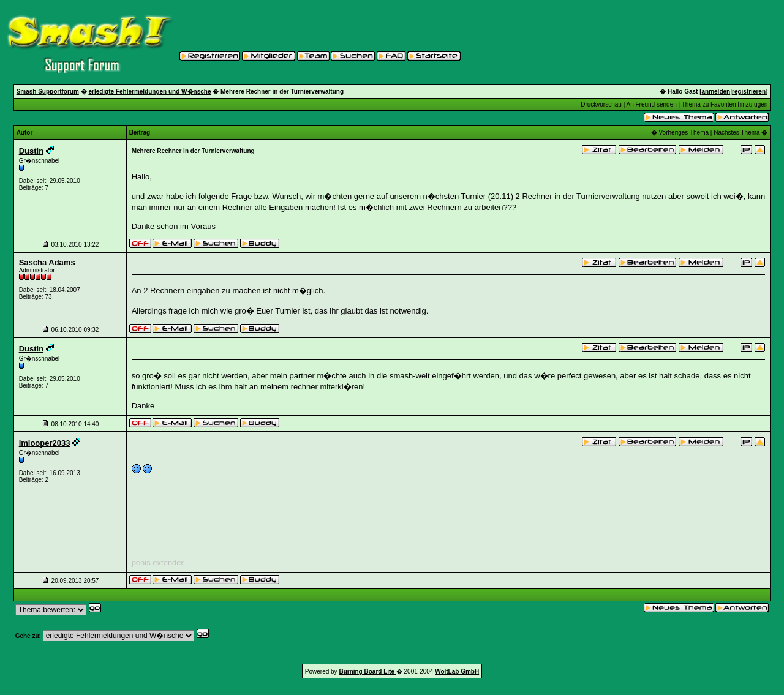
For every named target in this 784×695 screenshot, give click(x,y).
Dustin (31, 151)
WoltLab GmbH (457, 671)
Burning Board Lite (367, 671)
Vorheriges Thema (684, 133)
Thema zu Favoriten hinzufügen (725, 104)
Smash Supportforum (48, 92)
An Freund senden (651, 104)
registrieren (749, 92)
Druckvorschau (601, 104)
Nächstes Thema (737, 133)
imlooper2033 (45, 443)
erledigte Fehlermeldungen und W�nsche (149, 92)
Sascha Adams (47, 262)
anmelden (716, 92)
